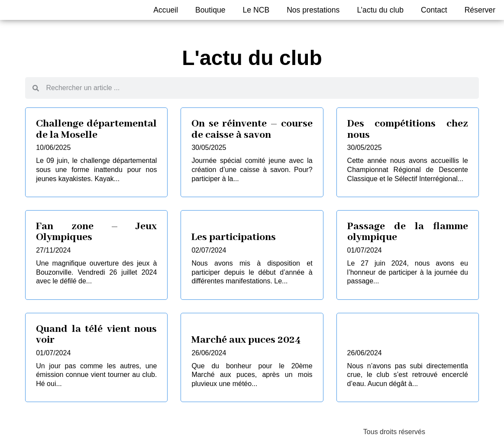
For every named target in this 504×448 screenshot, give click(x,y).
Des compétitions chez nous (408, 129)
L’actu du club (380, 10)
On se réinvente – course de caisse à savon (252, 129)
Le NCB (256, 10)
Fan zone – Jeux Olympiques (96, 232)
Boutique (210, 10)
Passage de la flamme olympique (408, 232)
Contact (434, 10)
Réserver (480, 10)
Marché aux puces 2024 (246, 340)
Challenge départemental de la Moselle (96, 129)
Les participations (234, 237)
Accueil (166, 10)
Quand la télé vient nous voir (96, 335)
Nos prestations (313, 10)
